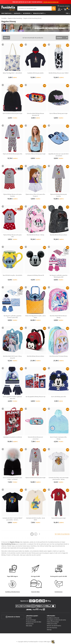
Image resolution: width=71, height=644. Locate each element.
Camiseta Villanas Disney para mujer (35, 154)
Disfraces (17, 13)
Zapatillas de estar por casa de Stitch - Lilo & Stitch (59, 155)
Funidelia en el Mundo (53, 618)
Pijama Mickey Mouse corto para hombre (12, 195)
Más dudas (29, 626)
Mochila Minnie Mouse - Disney (35, 235)
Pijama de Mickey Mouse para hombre (59, 195)
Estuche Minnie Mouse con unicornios (35, 438)
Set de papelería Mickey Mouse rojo (35, 397)
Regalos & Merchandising (15, 18)
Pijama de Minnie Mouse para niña (12, 154)
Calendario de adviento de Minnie (12, 437)
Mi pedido (29, 618)
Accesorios (27, 13)
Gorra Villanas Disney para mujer (59, 113)
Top (67, 13)
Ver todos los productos (62, 534)
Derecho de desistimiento (54, 626)
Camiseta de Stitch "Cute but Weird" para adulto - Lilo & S (12, 519)
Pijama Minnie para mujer (59, 518)
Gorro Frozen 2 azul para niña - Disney (59, 438)
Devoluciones (30, 624)
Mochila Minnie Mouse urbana (59, 235)
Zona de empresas (52, 628)
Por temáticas (6, 13)
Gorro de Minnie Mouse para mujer (12, 113)
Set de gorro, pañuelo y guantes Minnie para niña (59, 276)
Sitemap (49, 630)
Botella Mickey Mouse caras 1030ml (59, 73)
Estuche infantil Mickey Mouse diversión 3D (35, 114)
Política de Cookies (52, 624)
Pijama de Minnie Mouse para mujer (35, 478)
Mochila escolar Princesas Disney (59, 356)
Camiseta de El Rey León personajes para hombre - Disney (59, 478)
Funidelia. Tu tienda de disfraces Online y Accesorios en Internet (8, 8)
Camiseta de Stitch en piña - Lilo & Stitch (35, 519)
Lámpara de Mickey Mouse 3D (35, 275)
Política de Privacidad (53, 622)
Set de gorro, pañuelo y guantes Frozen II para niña (12, 317)
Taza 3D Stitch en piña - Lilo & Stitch (12, 275)
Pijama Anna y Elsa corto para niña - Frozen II (35, 195)
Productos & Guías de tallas (34, 622)
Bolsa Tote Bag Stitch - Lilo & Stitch (12, 73)
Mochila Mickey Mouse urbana (35, 356)
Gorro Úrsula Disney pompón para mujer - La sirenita (12, 478)
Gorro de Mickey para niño (59, 397)
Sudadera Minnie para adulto (35, 73)
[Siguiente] (39, 534)
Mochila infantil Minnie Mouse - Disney (59, 317)
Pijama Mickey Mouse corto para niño (12, 236)
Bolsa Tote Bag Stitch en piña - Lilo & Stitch (35, 317)
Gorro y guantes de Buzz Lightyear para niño (12, 398)
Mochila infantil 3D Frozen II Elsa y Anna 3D (12, 357)
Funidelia (4, 18)
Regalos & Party (39, 13)
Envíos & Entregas (31, 620)
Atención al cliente (13, 617)
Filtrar (6, 38)
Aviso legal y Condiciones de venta (56, 620)
